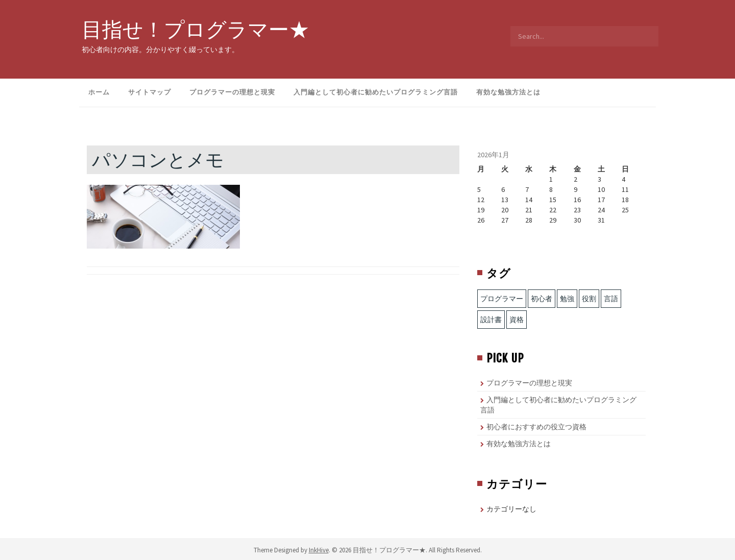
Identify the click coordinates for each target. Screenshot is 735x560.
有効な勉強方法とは (508, 92)
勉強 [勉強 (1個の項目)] (567, 299)
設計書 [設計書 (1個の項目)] (491, 320)
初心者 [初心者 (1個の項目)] (542, 299)
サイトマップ (150, 92)
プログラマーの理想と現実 (232, 92)
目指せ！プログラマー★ (195, 29)
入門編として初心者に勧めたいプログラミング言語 (376, 92)
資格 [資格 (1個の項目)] (517, 320)
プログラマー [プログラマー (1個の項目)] (502, 299)
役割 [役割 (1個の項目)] (589, 299)
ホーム (99, 92)
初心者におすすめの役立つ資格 (536, 427)
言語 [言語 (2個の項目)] (611, 299)
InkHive (319, 550)
